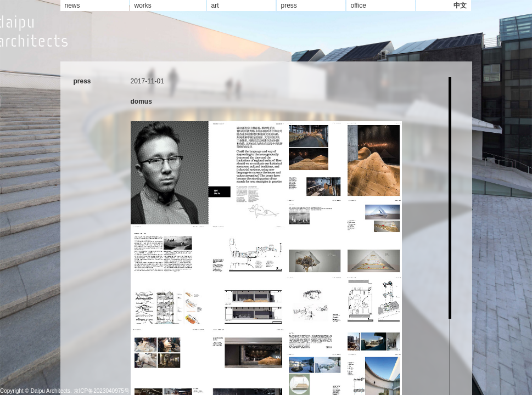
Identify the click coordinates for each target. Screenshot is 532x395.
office (359, 5)
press (289, 5)
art (215, 5)
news (72, 5)
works (143, 5)
